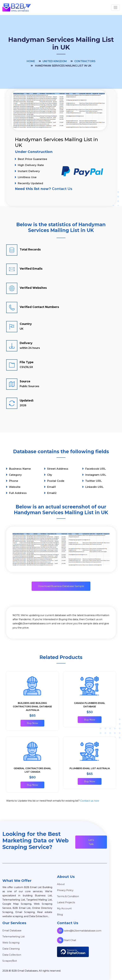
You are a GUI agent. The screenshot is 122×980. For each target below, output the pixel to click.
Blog (60, 914)
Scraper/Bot (10, 961)
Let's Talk (91, 842)
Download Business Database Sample (61, 586)
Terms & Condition (68, 896)
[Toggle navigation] (115, 8)
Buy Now (32, 723)
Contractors (85, 61)
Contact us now (90, 801)
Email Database (12, 930)
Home (31, 61)
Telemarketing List (14, 936)
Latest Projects (66, 902)
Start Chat (67, 940)
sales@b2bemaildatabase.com (79, 931)
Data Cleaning (11, 949)
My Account (64, 908)
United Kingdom (55, 61)
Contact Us (62, 189)
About (61, 884)
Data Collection (12, 955)
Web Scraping (11, 943)
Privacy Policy (65, 890)
